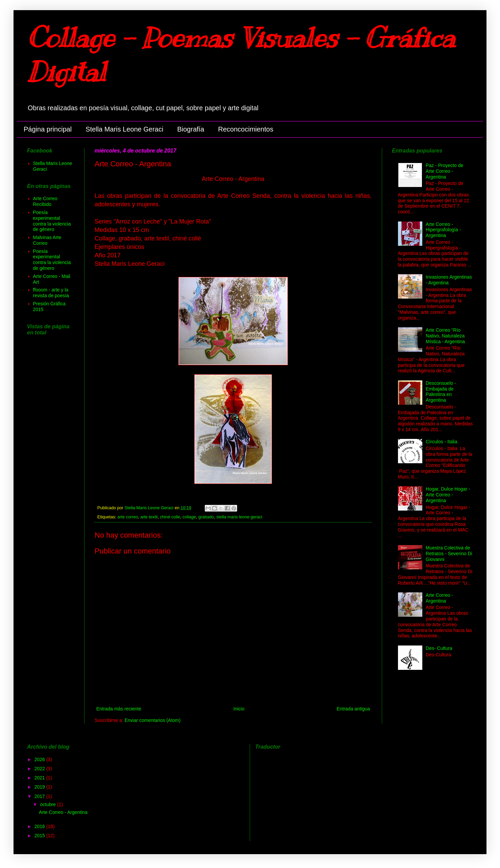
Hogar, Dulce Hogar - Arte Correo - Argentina (448, 495)
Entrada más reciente (119, 709)
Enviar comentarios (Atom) (153, 720)
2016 (40, 826)
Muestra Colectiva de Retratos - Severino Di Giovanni (449, 554)
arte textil (149, 517)
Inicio (239, 709)
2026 (40, 759)
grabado (206, 517)
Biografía (191, 129)
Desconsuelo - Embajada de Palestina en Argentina (441, 392)
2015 (40, 836)
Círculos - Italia (441, 442)
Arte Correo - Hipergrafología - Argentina (443, 230)
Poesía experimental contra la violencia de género (52, 221)
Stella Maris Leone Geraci (124, 129)
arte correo (128, 517)
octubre (48, 804)
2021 (40, 778)
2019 (40, 787)
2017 (40, 796)
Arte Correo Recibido (45, 201)
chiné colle (170, 517)
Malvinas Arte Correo (47, 240)
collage (189, 517)
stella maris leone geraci (239, 517)
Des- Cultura (439, 648)
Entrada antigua (353, 709)
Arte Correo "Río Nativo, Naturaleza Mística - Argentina (445, 336)
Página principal (48, 129)
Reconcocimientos (246, 129)
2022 (40, 769)
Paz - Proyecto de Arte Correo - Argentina (444, 171)
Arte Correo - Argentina (439, 598)
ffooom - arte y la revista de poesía (51, 293)
